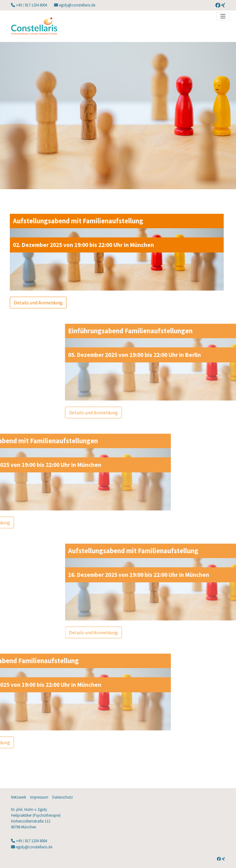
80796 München (24, 827)
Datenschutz (63, 797)
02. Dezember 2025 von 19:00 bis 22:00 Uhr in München (77, 245)
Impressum (39, 797)
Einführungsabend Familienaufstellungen (173, 331)
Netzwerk (19, 797)
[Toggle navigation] (223, 16)
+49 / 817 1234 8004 (31, 5)
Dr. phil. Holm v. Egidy (29, 809)
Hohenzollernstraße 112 (31, 821)
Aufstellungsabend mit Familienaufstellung (72, 221)
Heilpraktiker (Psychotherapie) (36, 815)
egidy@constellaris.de (77, 5)
